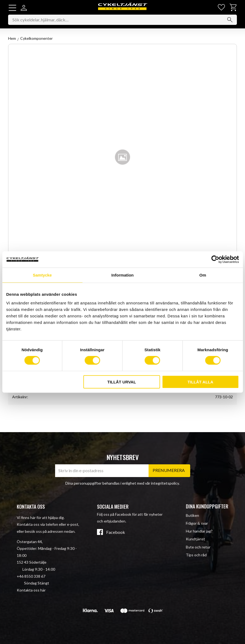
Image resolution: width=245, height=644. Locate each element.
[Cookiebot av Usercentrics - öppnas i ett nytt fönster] (215, 259)
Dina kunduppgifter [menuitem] (207, 507)
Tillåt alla (200, 382)
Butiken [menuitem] (192, 515)
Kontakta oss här (31, 590)
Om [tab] (203, 275)
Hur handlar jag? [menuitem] (199, 531)
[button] (12, 8)
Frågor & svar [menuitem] (197, 523)
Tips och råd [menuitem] (196, 555)
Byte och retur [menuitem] (198, 547)
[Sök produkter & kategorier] (123, 20)
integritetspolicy (165, 483)
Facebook (116, 533)
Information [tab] (123, 275)
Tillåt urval (122, 382)
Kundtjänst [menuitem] (195, 539)
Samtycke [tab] (42, 275)
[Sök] (230, 20)
